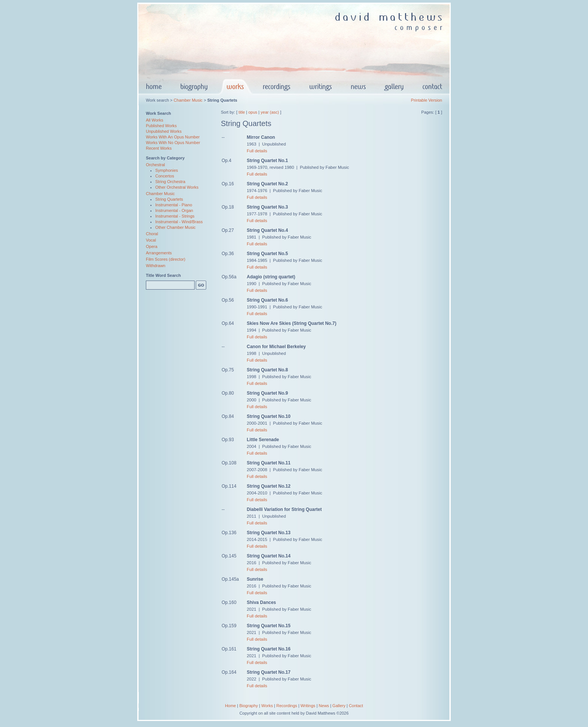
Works (267, 706)
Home (230, 706)
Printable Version (427, 100)
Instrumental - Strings (175, 216)
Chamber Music (188, 100)
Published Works (161, 126)
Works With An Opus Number (173, 137)
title (242, 112)
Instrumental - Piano (174, 205)
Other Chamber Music (175, 227)
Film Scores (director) (166, 259)
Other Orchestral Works (177, 187)
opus (253, 112)
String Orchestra (170, 182)
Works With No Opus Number (173, 143)
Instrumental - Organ (174, 210)
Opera (152, 246)
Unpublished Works (164, 131)
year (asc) (270, 112)
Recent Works (159, 148)
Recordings (287, 706)
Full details (257, 151)
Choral (152, 234)
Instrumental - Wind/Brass (179, 222)
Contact (356, 706)
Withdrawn (156, 266)
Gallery (339, 706)
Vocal (151, 240)
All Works (154, 120)
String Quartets (169, 199)
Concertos (165, 176)
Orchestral (155, 165)
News (324, 706)
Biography (249, 706)
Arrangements (159, 253)
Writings (308, 706)
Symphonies (167, 170)
